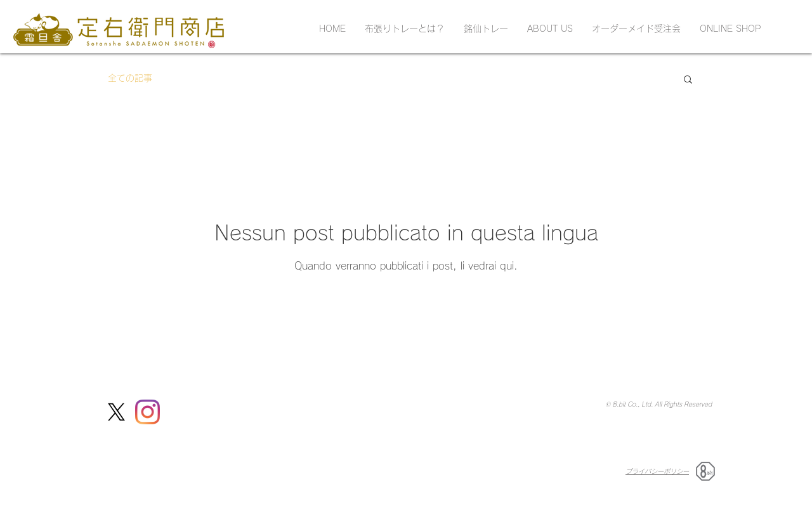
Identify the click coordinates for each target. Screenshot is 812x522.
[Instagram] (147, 412)
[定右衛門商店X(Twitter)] (116, 412)
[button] (688, 80)
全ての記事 (130, 78)
